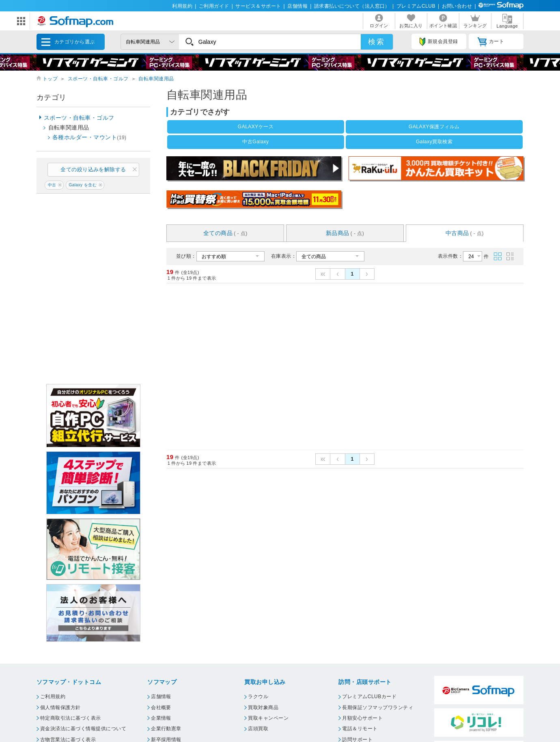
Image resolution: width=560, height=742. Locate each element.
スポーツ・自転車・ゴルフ (98, 79)
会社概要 (161, 707)
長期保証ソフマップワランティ (378, 707)
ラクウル (258, 697)
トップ (50, 79)
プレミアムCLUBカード (369, 697)
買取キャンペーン (268, 718)
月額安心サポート (362, 718)
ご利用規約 (53, 697)
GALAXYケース (256, 127)
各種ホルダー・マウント (89, 137)
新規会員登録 (439, 42)
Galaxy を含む (83, 185)
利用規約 (182, 6)
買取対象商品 (263, 707)
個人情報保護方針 (60, 707)
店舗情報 (297, 6)
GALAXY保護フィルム (434, 127)
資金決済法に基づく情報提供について (83, 729)
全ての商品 (225, 233)
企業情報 (161, 718)
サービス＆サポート (258, 6)
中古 (52, 185)
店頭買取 (258, 729)
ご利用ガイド (214, 6)
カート (491, 42)
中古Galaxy (255, 142)
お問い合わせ (457, 6)
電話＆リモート (360, 729)
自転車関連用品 (156, 79)
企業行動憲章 (166, 729)
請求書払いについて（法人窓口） (352, 6)
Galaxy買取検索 (434, 142)
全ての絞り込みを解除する (93, 169)
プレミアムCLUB (416, 6)
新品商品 (345, 233)
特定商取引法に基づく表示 (71, 718)
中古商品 (465, 233)
